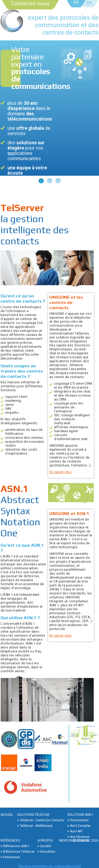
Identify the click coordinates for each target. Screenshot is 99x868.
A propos (45, 841)
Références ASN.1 (16, 846)
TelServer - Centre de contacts (42, 820)
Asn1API (76, 831)
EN (89, 3)
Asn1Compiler (80, 826)
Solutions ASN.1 (81, 815)
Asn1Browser (80, 837)
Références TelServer (19, 852)
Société (46, 846)
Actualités (48, 852)
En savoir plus (60, 472)
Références (10, 841)
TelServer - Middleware (36, 826)
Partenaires (12, 857)
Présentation (79, 820)
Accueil (7, 815)
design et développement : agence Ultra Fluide (50, 866)
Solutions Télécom (33, 815)
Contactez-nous (30, 3)
